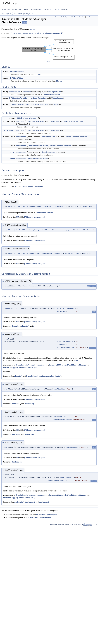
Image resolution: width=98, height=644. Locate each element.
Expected (27, 92)
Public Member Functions (77, 17)
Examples (65, 9)
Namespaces (36, 9)
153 (17, 264)
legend (49, 61)
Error (56, 104)
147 (17, 217)
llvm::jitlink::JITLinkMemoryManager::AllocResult (30, 206)
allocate (20, 121)
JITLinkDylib (38, 121)
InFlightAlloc (16, 78)
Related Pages (17, 9)
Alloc (45, 146)
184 (17, 430)
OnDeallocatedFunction (19, 104)
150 (17, 240)
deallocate (21, 137)
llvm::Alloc (16, 326)
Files (56, 9)
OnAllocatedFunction (51, 95)
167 (17, 322)
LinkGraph (54, 121)
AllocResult (14, 92)
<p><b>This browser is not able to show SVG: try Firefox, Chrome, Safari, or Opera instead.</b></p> (49, 50)
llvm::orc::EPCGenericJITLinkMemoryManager (68, 365)
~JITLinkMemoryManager (26, 118)
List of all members (92, 17)
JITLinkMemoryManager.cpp (40, 517)
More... (32, 29)
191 (17, 458)
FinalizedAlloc (17, 72)
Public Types (65, 17)
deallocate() (29, 404)
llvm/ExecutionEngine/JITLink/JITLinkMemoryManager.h (37, 33)
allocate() (25, 326)
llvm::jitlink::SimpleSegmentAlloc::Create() (44, 376)
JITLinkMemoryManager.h (33, 186)
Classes (48, 9)
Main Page (6, 9)
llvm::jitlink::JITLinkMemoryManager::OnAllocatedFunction (34, 230)
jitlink (9, 14)
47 (16, 186)
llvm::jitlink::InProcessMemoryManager (32, 365)
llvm (3, 14)
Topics (26, 9)
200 (17, 399)
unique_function (38, 98)
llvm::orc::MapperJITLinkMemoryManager (20, 367)
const (28, 121)
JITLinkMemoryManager (22, 14)
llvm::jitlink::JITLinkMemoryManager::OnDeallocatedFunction (35, 253)
